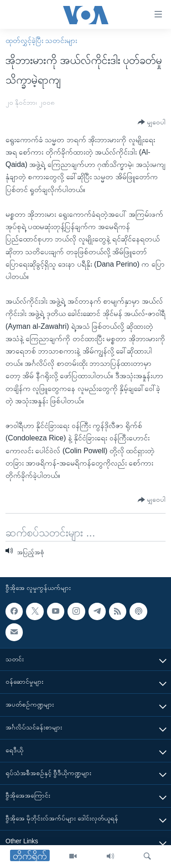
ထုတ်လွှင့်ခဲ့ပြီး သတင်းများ (41, 40)
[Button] (152, 122)
